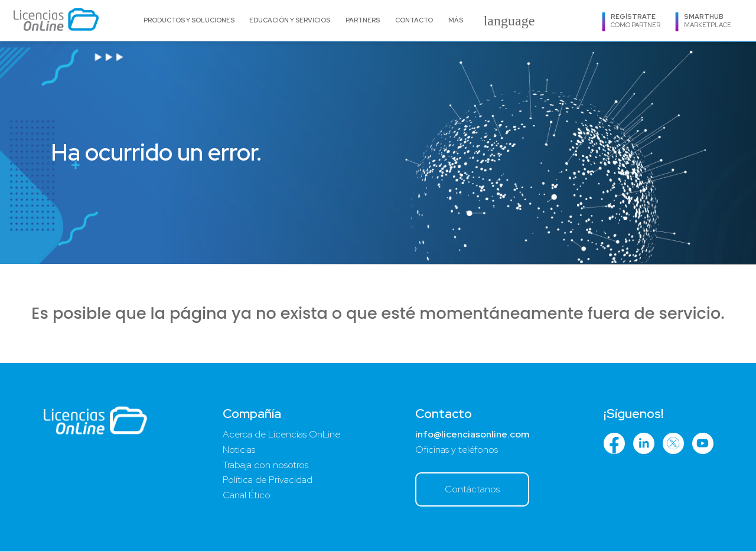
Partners (363, 20)
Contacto (414, 20)
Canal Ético (247, 496)
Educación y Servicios (290, 20)
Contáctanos (472, 490)
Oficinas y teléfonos (456, 450)
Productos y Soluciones (189, 20)
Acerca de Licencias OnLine (281, 435)
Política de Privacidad (268, 481)
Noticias (239, 450)
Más (456, 20)
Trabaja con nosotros (265, 466)
